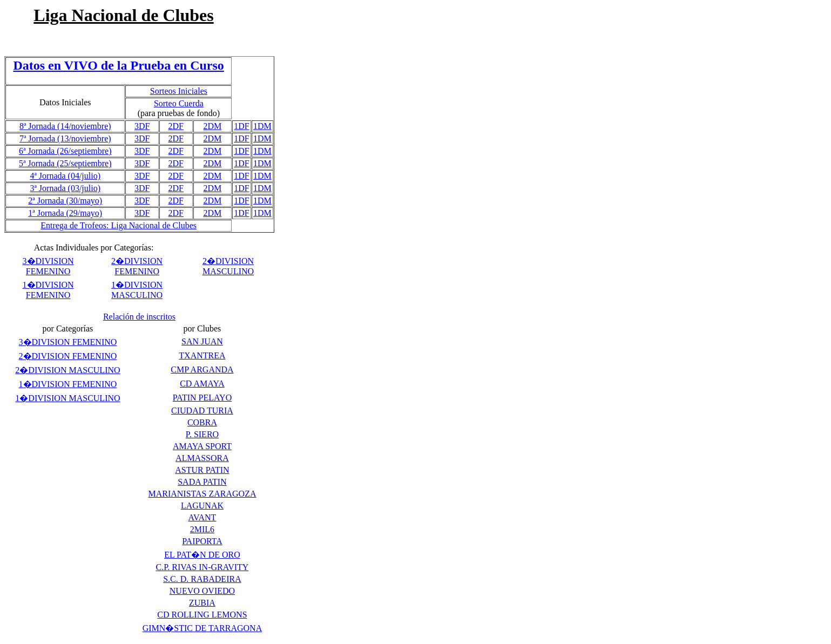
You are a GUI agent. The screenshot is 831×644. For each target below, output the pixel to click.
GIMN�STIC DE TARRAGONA (202, 628)
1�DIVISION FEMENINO (68, 384)
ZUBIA (202, 603)
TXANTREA (202, 355)
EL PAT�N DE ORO (202, 555)
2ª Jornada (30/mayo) (65, 201)
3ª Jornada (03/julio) (65, 188)
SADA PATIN (202, 482)
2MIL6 (202, 529)
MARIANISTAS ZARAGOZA (202, 494)
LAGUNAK (202, 506)
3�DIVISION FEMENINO (68, 342)
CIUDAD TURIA (202, 411)
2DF (176, 126)
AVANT (202, 517)
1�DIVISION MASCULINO (67, 398)
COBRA (202, 422)
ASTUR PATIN (202, 470)
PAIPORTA (202, 541)
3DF (142, 126)
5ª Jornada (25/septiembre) (65, 163)
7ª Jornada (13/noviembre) (65, 138)
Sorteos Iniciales (179, 91)
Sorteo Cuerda (179, 103)
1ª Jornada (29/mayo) (65, 213)
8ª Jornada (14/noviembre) (65, 126)
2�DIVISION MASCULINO (67, 370)
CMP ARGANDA (202, 370)
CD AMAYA (202, 384)
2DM (213, 126)
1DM (262, 126)
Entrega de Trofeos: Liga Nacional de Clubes (119, 225)
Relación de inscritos (139, 317)
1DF (241, 126)
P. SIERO (202, 434)
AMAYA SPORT (202, 446)
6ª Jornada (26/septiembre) (65, 151)
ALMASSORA (202, 458)
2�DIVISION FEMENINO (68, 356)
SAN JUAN (202, 341)
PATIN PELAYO (202, 398)
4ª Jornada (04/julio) (65, 176)
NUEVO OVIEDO (202, 591)
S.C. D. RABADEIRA (202, 579)
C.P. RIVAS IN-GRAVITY (202, 567)
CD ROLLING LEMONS (202, 615)
